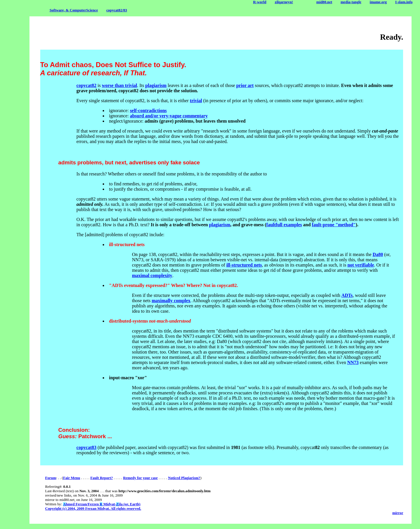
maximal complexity (152, 275)
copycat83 (86, 447)
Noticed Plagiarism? (184, 478)
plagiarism (156, 85)
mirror (398, 513)
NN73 (353, 362)
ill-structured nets (244, 265)
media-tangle (351, 2)
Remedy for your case (140, 478)
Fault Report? (102, 478)
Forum (51, 478)
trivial (196, 101)
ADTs (347, 295)
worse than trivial (119, 85)
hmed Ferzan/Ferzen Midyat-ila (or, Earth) (102, 504)
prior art (245, 85)
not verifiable (361, 265)
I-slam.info (404, 2)
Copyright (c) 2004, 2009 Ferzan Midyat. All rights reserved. (93, 509)
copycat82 (86, 85)
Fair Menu (71, 478)
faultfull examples (284, 225)
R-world (260, 2)
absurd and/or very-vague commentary (169, 116)
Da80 (378, 254)
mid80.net (324, 2)
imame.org (378, 2)
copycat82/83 (117, 10)
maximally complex (171, 301)
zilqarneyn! (284, 2)
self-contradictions (148, 111)
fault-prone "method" (334, 225)
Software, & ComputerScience (74, 10)
